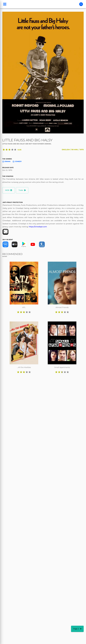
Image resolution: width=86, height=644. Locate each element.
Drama (6, 161)
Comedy (17, 161)
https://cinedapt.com (38, 227)
